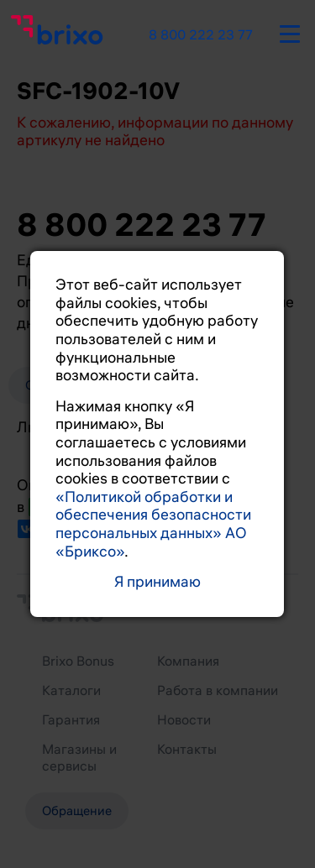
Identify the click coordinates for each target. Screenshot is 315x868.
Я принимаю (157, 582)
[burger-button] (290, 31)
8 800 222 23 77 (201, 35)
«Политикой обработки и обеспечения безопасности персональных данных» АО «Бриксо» (153, 524)
